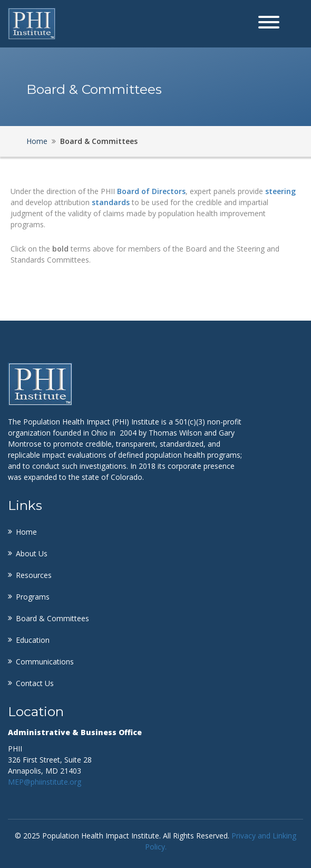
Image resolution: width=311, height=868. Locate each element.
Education (33, 640)
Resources (34, 575)
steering (280, 191)
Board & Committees (52, 618)
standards (111, 202)
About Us (32, 553)
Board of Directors (151, 191)
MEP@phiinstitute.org (45, 782)
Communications (45, 662)
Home (37, 141)
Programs (33, 597)
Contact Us (35, 683)
